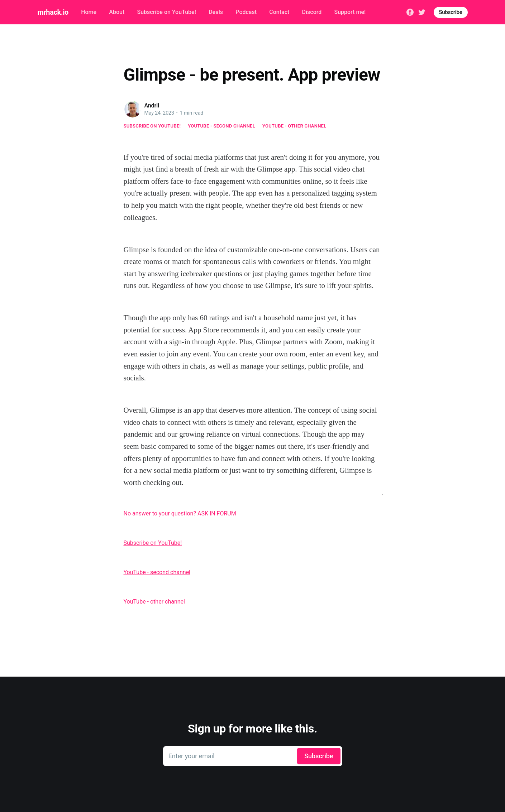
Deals (216, 12)
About (117, 12)
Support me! (350, 12)
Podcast (246, 12)
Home (89, 12)
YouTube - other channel (294, 126)
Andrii (152, 105)
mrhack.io (53, 12)
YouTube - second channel (221, 126)
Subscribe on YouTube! (166, 12)
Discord (312, 12)
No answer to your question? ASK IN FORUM (180, 513)
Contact (279, 12)
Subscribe (451, 12)
